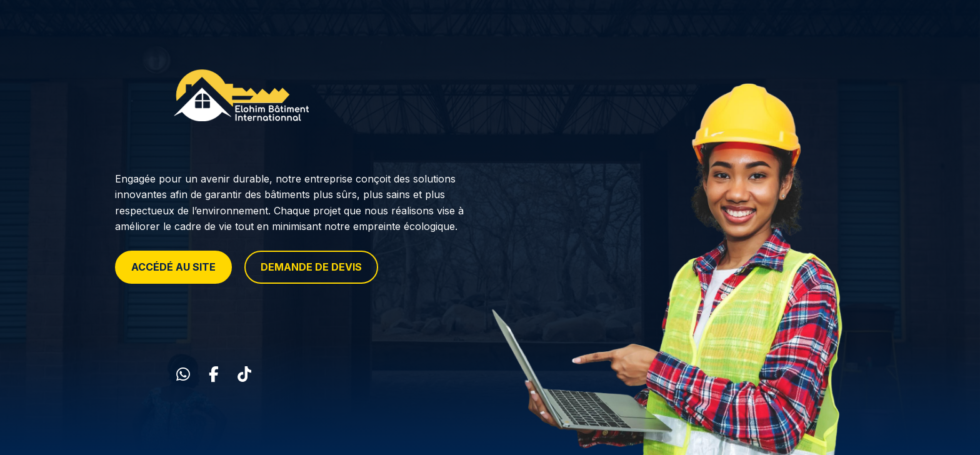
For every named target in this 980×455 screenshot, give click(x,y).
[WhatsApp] (183, 374)
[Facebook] (214, 374)
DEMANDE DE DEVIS (311, 267)
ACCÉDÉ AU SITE (173, 267)
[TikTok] (244, 374)
